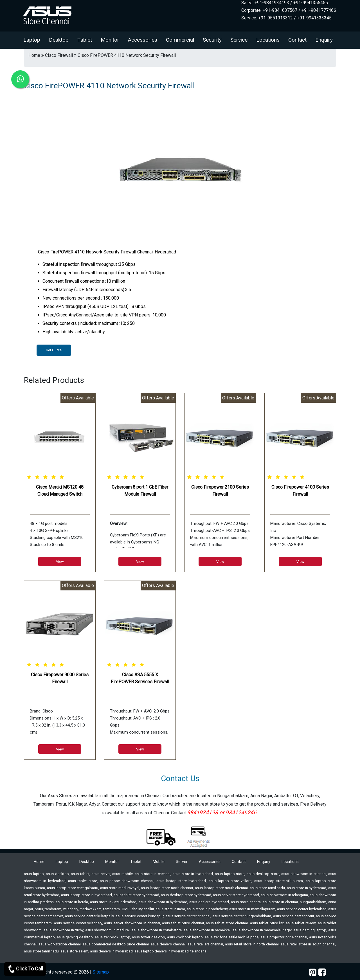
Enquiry (324, 40)
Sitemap (101, 972)
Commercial (180, 40)
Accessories (143, 40)
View (60, 562)
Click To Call (25, 969)
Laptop (32, 40)
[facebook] (322, 972)
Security (212, 40)
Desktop (59, 40)
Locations (268, 40)
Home (39, 862)
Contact (297, 40)
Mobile (159, 862)
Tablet (85, 40)
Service (239, 40)
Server (182, 862)
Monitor (110, 40)
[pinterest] (313, 972)
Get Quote (54, 350)
